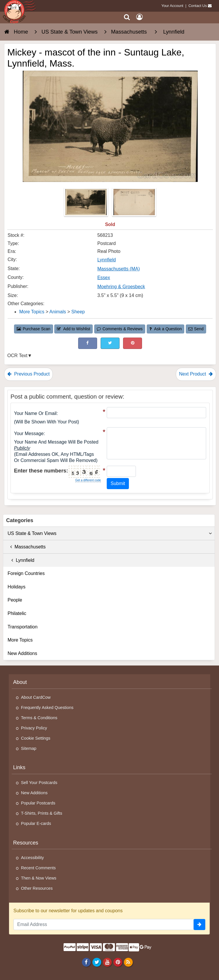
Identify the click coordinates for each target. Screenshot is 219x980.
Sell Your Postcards (39, 783)
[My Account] (139, 17)
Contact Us (198, 6)
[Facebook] (86, 962)
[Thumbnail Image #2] (134, 204)
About (20, 682)
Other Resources (37, 888)
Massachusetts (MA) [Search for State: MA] (119, 269)
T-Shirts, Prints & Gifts (42, 813)
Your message (29, 433)
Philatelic (17, 613)
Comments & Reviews (120, 329)
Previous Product (28, 374)
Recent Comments (38, 868)
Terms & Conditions (39, 718)
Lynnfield (21, 560)
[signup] (199, 925)
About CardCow (36, 697)
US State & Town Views (110, 534)
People (15, 600)
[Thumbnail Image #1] (87, 204)
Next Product (196, 374)
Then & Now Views (39, 878)
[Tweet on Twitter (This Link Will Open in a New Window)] (110, 343)
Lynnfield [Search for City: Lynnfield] (107, 260)
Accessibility (32, 858)
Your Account (172, 6)
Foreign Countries (26, 573)
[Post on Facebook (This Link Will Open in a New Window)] (88, 343)
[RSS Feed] (128, 962)
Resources (26, 843)
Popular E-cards (36, 823)
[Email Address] (104, 925)
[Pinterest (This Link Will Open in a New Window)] (133, 343)
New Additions (22, 653)
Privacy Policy (34, 728)
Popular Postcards (38, 803)
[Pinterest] (118, 962)
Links (19, 767)
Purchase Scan (34, 329)
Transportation (23, 627)
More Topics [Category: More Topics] (32, 312)
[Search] (127, 17)
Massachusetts (27, 547)
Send (196, 329)
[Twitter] (97, 962)
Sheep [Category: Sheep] (78, 312)
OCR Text (17, 356)
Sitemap (29, 748)
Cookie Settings (36, 738)
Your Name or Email (35, 413)
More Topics (20, 640)
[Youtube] (107, 962)
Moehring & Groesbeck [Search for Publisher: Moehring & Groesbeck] (121, 287)
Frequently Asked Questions (47, 708)
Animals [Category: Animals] (58, 312)
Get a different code (88, 480)
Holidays (16, 587)
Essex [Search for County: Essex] (104, 278)
